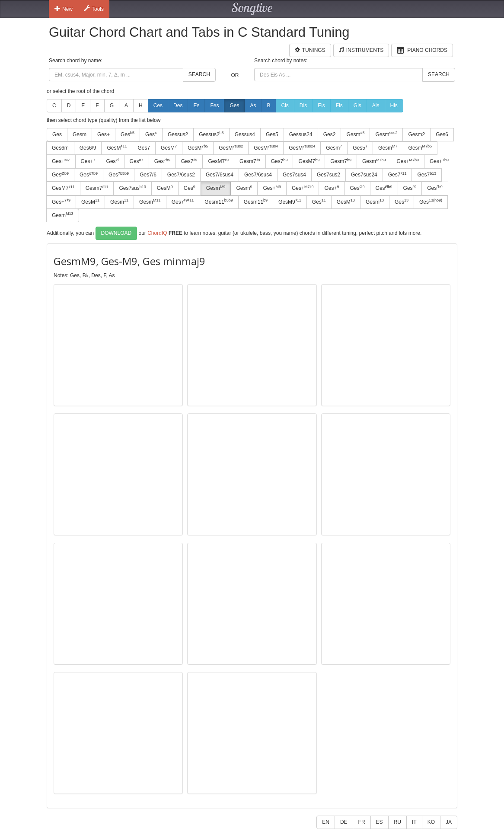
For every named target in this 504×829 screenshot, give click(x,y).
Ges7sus (132, 188)
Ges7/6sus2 (181, 175)
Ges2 (330, 134)
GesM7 (218, 161)
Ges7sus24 (364, 175)
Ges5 (272, 134)
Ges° (151, 134)
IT (414, 822)
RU (397, 822)
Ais (376, 106)
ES (380, 822)
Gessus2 (178, 134)
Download (116, 233)
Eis (321, 106)
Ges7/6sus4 (220, 175)
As (253, 106)
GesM (117, 147)
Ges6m (60, 148)
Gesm (80, 134)
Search (199, 74)
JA (449, 822)
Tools (94, 9)
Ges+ (104, 134)
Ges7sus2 (329, 175)
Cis (285, 106)
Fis (339, 106)
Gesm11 (219, 202)
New (64, 9)
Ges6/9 (88, 148)
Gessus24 (301, 134)
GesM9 (290, 202)
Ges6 (442, 134)
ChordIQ (157, 233)
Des (178, 106)
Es (196, 106)
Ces (158, 106)
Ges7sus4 (294, 175)
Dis (303, 106)
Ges (234, 106)
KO (431, 822)
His (394, 106)
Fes (214, 106)
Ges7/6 (148, 175)
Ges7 (144, 148)
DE (344, 822)
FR (362, 822)
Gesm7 (250, 161)
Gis (357, 106)
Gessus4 (245, 134)
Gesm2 (416, 134)
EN (326, 822)
